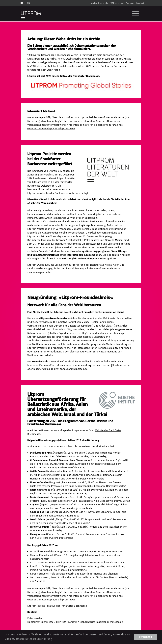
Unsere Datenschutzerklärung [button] (34, 639)
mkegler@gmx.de (43, 369)
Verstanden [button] (145, 637)
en (28, 3)
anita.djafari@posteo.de (74, 369)
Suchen (130, 3)
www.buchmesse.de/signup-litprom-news (51, 129)
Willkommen (117, 3)
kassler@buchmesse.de (116, 365)
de (22, 3)
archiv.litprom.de (100, 3)
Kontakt (140, 3)
